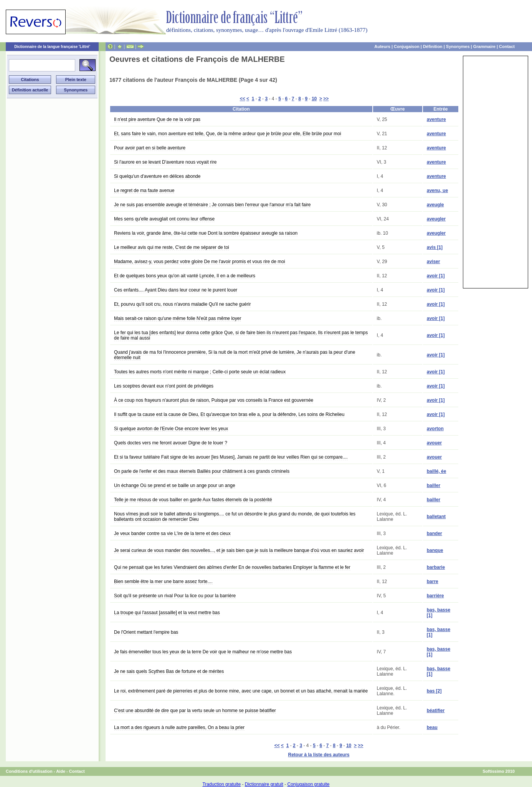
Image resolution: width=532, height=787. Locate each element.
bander (435, 534)
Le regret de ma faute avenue (144, 191)
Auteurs (382, 46)
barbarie (436, 567)
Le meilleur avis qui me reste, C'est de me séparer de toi (172, 247)
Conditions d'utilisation (29, 771)
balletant (436, 517)
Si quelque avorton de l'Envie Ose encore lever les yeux (171, 429)
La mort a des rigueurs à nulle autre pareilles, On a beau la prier (179, 727)
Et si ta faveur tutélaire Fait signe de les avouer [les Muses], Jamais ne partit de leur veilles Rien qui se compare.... (231, 457)
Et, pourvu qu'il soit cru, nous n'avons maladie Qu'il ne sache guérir (182, 304)
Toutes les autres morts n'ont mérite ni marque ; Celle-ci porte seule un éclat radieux (200, 372)
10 (314, 99)
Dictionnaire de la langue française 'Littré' (52, 47)
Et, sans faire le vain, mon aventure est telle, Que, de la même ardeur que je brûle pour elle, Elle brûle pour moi (228, 134)
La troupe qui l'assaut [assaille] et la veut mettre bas (167, 613)
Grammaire (484, 46)
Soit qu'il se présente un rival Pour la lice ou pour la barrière (175, 596)
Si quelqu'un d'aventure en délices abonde (157, 176)
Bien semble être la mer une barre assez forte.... (163, 582)
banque (435, 550)
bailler (434, 485)
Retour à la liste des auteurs (319, 755)
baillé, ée (437, 471)
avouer (434, 443)
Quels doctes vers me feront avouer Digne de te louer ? (171, 443)
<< (243, 99)
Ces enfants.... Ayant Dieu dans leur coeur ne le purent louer (176, 290)
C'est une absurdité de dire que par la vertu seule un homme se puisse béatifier (195, 711)
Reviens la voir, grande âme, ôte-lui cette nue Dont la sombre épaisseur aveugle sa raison (206, 233)
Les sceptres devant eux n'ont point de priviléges (164, 386)
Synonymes (458, 46)
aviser (434, 262)
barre (433, 582)
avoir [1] (436, 276)
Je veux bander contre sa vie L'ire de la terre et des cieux (172, 534)
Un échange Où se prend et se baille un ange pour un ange (175, 485)
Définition (433, 46)
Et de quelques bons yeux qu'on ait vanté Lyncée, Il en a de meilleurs (185, 276)
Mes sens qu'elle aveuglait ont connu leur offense (164, 219)
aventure (436, 119)
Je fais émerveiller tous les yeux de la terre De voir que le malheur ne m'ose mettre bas (203, 652)
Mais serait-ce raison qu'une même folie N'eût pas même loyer (178, 318)
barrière (435, 596)
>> (326, 99)
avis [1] (435, 247)
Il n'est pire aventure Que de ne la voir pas (157, 119)
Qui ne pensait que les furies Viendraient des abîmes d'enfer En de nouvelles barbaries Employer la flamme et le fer (232, 567)
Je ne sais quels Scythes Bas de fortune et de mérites (169, 671)
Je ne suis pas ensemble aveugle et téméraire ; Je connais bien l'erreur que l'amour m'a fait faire (212, 205)
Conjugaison (407, 46)
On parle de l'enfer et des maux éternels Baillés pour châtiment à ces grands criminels (202, 471)
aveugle (435, 205)
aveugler (436, 219)
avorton (435, 429)
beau (432, 727)
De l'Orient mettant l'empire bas (146, 632)
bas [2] (434, 691)
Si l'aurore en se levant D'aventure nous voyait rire (165, 162)
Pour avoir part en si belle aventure (150, 148)
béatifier (436, 711)
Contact (507, 46)
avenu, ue (437, 191)
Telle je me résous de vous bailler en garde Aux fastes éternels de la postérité (193, 500)
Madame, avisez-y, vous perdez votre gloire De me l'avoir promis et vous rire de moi (200, 262)
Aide (61, 771)
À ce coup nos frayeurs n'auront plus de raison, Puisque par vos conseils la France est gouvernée (214, 400)
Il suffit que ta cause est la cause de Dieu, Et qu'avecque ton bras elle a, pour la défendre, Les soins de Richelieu (229, 414)
